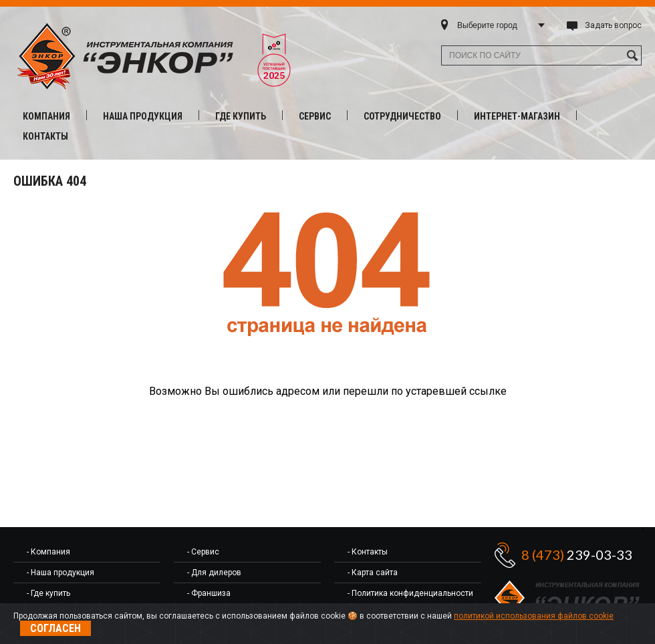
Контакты (45, 136)
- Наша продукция (60, 573)
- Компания (48, 552)
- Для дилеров (214, 573)
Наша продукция (143, 116)
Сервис (315, 116)
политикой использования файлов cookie (534, 616)
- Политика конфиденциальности (410, 593)
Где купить (241, 116)
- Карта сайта (373, 573)
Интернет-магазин (517, 116)
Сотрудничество (402, 116)
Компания (46, 116)
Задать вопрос (613, 25)
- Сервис (203, 552)
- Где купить (48, 593)
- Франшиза (209, 593)
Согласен (55, 628)
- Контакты (368, 552)
